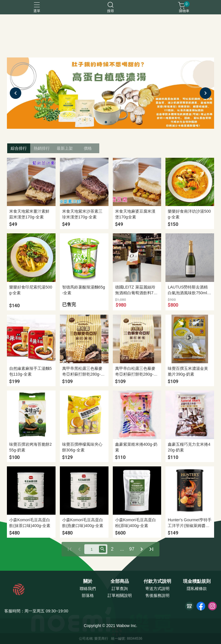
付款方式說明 (157, 581)
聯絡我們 (88, 589)
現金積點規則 (197, 581)
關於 (88, 581)
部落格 (88, 595)
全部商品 (120, 581)
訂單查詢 (120, 589)
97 (132, 549)
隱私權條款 (197, 589)
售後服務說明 (157, 595)
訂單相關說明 (120, 595)
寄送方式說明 (157, 589)
